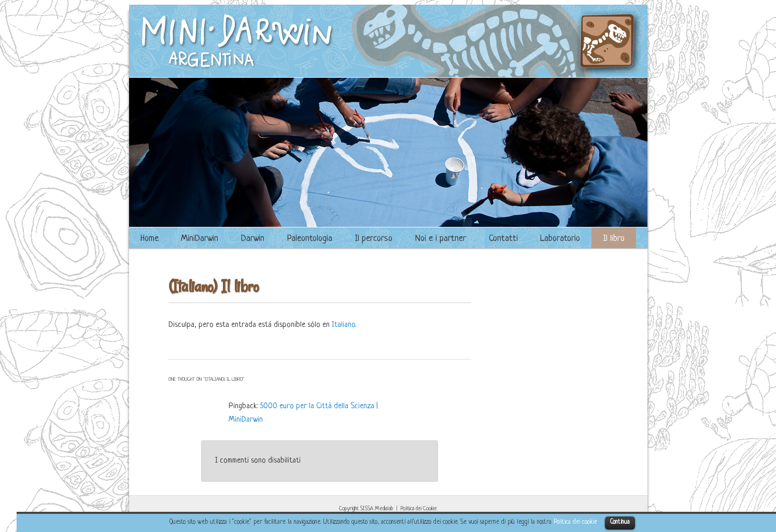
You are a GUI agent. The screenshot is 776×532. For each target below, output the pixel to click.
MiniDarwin (200, 239)
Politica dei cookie (575, 522)
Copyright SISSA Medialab (366, 509)
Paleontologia (310, 239)
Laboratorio (560, 239)
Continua (620, 522)
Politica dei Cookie (419, 509)
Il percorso (373, 239)
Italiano (343, 325)
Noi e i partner (441, 239)
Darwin (253, 239)
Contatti (503, 239)
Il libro (614, 239)
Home (150, 239)
